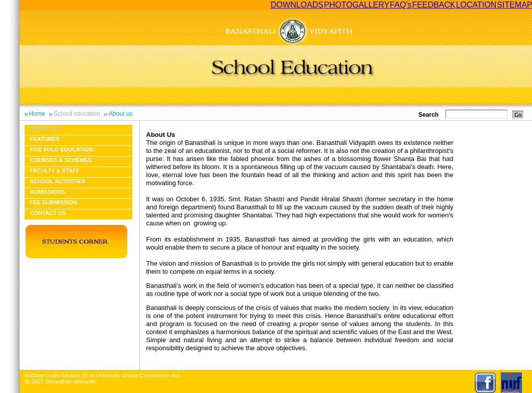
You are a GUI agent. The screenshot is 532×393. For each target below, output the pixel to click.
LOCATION (476, 5)
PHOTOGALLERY (357, 5)
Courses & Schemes (61, 160)
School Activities (58, 181)
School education (77, 114)
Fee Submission (54, 202)
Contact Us (48, 213)
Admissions (48, 192)
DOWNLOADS (297, 5)
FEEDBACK (433, 5)
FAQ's (401, 5)
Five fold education (62, 149)
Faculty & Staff (55, 171)
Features (45, 139)
